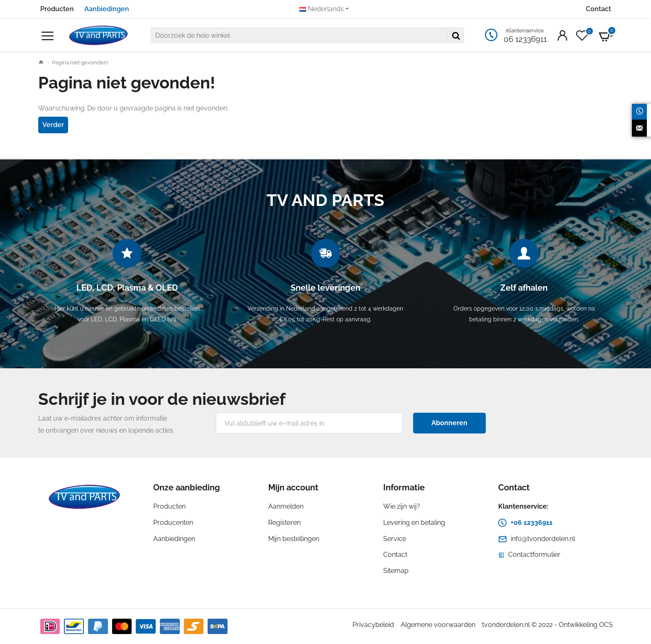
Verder (53, 125)
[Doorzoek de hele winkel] (456, 35)
